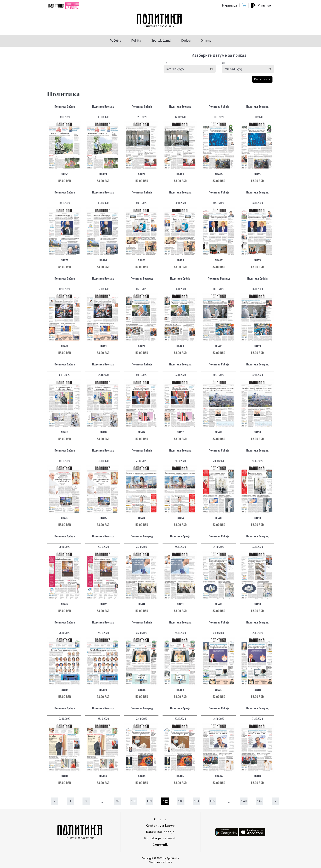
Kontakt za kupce (161, 826)
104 (197, 801)
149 (260, 801)
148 (244, 801)
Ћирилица (229, 5)
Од (165, 63)
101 (149, 801)
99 (118, 801)
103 (181, 801)
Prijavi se (264, 5)
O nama (161, 819)
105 (212, 801)
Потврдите (262, 79)
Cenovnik (161, 845)
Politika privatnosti (160, 838)
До (224, 63)
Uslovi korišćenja (160, 832)
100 (134, 801)
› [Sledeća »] (275, 801)
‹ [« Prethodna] (55, 801)
